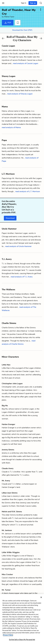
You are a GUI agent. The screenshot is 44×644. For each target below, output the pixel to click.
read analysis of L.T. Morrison (28, 191)
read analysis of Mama (11, 127)
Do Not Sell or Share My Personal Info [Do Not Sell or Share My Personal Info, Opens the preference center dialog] (22, 640)
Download (10, 218)
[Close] (41, 597)
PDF (8, 23)
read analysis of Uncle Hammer (18, 246)
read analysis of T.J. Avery (22, 277)
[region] (22, 619)
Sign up (33, 3)
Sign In (24, 3)
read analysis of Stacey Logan (20, 94)
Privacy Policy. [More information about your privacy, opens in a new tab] (8, 635)
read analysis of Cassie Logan (26, 63)
